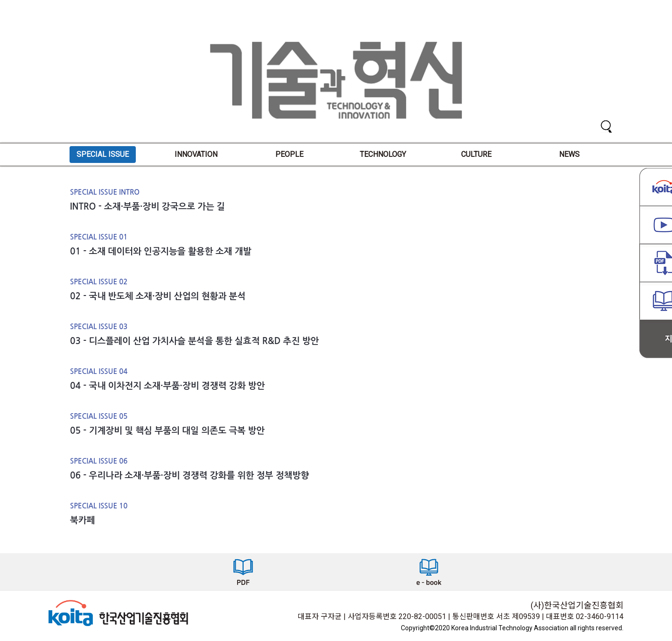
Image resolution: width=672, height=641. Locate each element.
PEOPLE (289, 154)
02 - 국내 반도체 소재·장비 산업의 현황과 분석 (158, 296)
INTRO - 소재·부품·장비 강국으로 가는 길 (147, 207)
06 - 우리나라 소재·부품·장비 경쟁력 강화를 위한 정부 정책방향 (189, 475)
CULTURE (476, 154)
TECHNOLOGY (383, 154)
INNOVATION (196, 154)
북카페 (83, 520)
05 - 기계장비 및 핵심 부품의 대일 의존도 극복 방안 (167, 431)
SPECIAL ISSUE (103, 154)
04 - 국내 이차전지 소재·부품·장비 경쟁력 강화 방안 (168, 386)
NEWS (569, 154)
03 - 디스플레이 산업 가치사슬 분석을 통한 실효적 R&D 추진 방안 (194, 341)
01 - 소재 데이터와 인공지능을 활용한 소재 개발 (161, 251)
